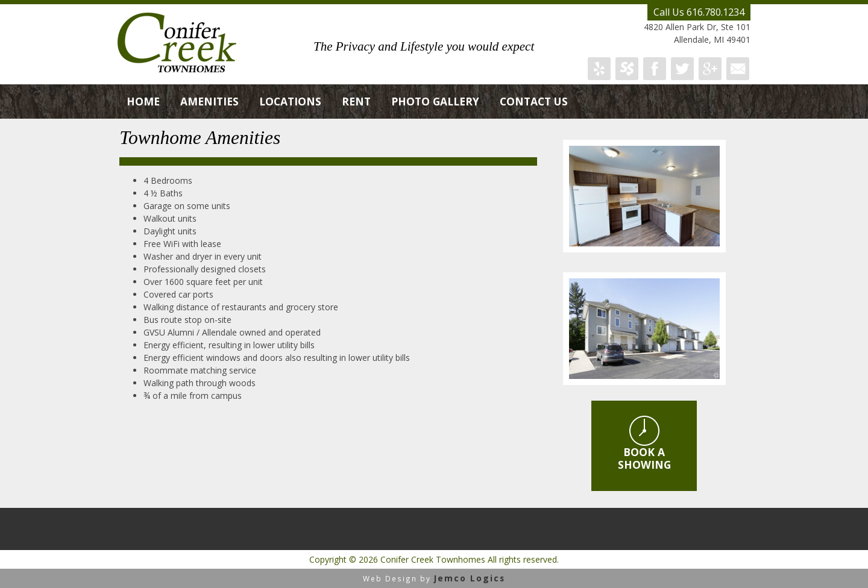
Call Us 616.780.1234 (699, 12)
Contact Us (534, 101)
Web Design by (434, 578)
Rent (356, 101)
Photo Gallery (435, 101)
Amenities (209, 101)
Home (143, 101)
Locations (290, 101)
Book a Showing (644, 444)
